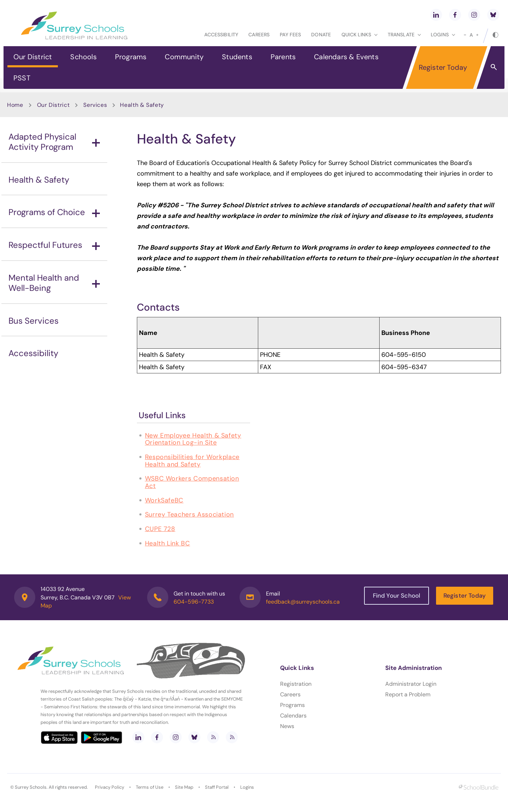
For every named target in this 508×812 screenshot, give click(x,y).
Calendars (293, 716)
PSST (22, 78)
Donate (321, 35)
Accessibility (221, 35)
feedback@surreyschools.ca (303, 602)
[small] (465, 35)
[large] (477, 35)
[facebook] (455, 15)
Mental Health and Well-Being (54, 283)
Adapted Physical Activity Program (54, 142)
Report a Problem (408, 694)
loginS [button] (443, 35)
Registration (296, 684)
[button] (494, 67)
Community (184, 57)
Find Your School (397, 596)
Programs (131, 57)
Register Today (443, 67)
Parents (283, 57)
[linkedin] (436, 15)
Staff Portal (217, 787)
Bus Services (34, 321)
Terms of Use (150, 787)
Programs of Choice (54, 212)
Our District (33, 57)
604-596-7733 (194, 602)
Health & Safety (39, 180)
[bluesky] (493, 15)
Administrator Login (411, 684)
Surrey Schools (31, 787)
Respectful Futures (54, 245)
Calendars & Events (346, 57)
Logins (247, 787)
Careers (259, 35)
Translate (404, 35)
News (287, 726)
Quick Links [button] (359, 35)
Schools (83, 57)
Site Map (184, 787)
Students (237, 57)
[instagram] (474, 15)
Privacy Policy (110, 787)
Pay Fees (290, 35)
